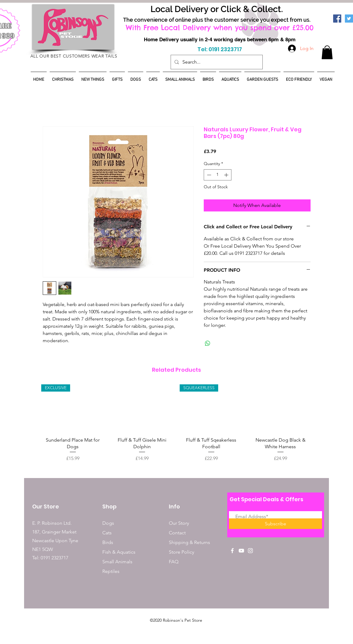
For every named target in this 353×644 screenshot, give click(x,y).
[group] (177, 423)
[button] (327, 52)
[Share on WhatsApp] (208, 343)
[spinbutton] (218, 175)
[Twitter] (349, 19)
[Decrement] (208, 175)
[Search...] (216, 62)
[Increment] (227, 175)
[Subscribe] (276, 524)
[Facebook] (337, 19)
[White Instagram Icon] (250, 551)
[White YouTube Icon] (241, 551)
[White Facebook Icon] (232, 551)
